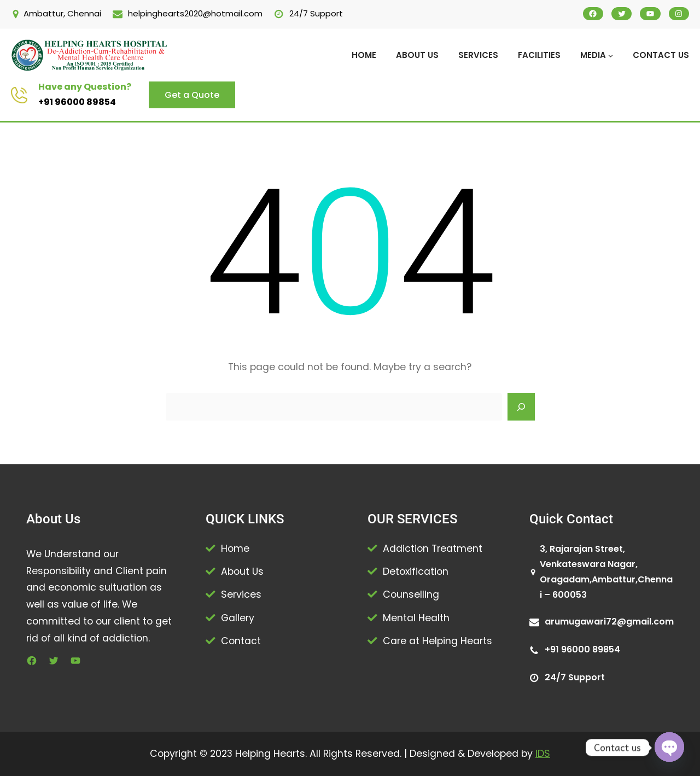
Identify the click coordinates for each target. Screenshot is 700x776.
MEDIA (593, 55)
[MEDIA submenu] (611, 56)
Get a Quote (192, 95)
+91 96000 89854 (77, 102)
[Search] (521, 407)
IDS (543, 754)
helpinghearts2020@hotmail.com (195, 13)
